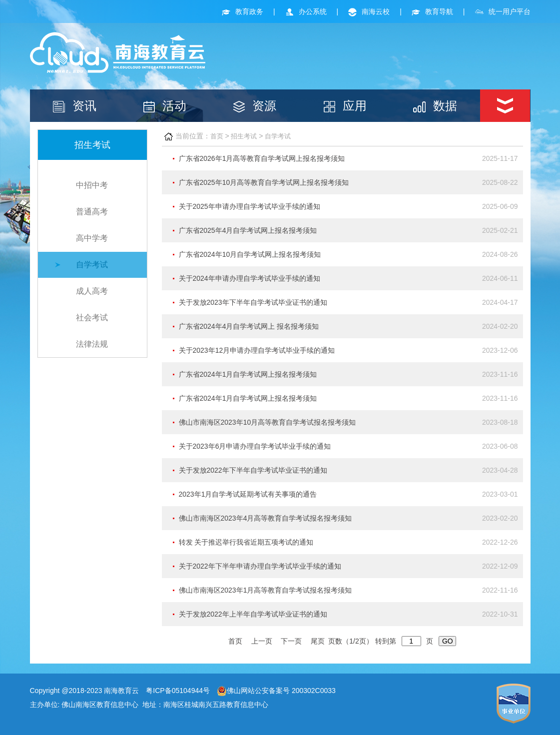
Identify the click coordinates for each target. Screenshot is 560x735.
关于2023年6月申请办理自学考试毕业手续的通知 (255, 446)
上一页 (262, 641)
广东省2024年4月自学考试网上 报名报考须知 (249, 326)
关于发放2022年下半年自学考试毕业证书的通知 (253, 470)
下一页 (291, 641)
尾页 (318, 641)
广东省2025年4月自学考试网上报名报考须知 (248, 230)
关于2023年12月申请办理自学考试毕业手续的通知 (257, 350)
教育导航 (432, 11)
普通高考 (92, 212)
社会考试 (92, 318)
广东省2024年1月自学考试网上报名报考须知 (248, 374)
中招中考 (92, 185)
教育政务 (243, 11)
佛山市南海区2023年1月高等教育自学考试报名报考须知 (266, 590)
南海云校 (369, 11)
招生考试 (244, 136)
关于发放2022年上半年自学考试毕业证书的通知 (253, 614)
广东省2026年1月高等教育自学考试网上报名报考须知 (262, 158)
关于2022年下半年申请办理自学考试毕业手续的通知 (260, 566)
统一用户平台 (503, 11)
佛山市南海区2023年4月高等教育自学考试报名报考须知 (266, 518)
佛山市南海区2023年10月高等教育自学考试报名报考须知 (268, 422)
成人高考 (92, 291)
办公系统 (306, 11)
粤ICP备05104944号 (178, 691)
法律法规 (92, 344)
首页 (217, 136)
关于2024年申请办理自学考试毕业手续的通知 (250, 278)
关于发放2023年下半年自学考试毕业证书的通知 (253, 302)
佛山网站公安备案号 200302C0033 (276, 691)
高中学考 (92, 238)
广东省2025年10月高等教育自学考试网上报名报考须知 (264, 182)
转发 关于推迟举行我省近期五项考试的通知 (246, 542)
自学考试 (92, 265)
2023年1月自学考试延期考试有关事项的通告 (248, 494)
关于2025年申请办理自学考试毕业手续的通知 (250, 206)
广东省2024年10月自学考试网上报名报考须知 (250, 254)
